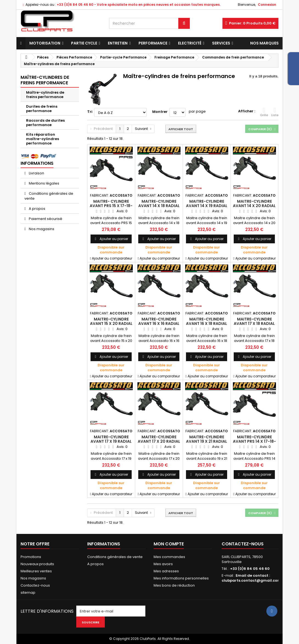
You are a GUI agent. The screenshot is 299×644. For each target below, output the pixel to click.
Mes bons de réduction (174, 585)
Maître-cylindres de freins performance (45, 95)
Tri (90, 112)
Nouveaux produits (37, 564)
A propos (37, 209)
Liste (275, 112)
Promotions (31, 557)
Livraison (36, 173)
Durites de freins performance (42, 109)
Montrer (160, 112)
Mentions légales (44, 183)
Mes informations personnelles (181, 578)
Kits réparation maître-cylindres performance (43, 139)
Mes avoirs (163, 564)
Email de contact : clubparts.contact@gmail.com (251, 578)
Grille (264, 112)
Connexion (267, 5)
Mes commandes (169, 557)
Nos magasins (41, 229)
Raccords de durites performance (45, 123)
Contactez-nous (35, 585)
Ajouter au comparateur (112, 258)
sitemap (28, 593)
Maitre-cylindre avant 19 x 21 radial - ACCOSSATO (207, 441)
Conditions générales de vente (49, 196)
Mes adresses (166, 571)
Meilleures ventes (36, 571)
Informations (37, 163)
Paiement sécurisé (45, 219)
